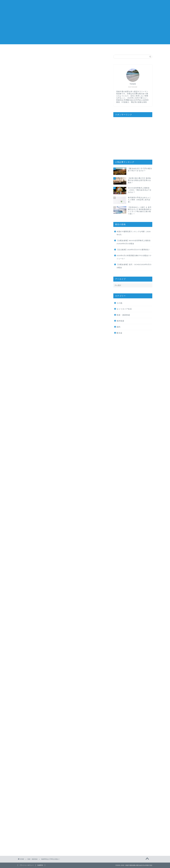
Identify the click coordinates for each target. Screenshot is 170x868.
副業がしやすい (42, 233)
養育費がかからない (44, 227)
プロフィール (58, 49)
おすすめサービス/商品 (112, 49)
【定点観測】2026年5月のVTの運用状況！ (134, 250)
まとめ (37, 242)
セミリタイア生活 (124, 309)
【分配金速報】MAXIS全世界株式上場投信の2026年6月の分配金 (134, 242)
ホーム (31, 49)
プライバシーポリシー (27, 865)
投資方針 (85, 49)
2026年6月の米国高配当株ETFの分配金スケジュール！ (134, 257)
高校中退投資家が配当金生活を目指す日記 (85, 5)
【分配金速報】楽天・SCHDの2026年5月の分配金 (134, 266)
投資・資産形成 (27, 59)
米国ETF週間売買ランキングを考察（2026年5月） (134, 233)
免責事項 (40, 865)
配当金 (119, 333)
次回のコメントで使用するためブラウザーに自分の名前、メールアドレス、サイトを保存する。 (61, 817)
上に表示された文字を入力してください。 (36, 827)
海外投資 (120, 321)
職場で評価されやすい (45, 237)
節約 (119, 327)
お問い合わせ (139, 49)
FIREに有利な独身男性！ (45, 223)
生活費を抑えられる (44, 230)
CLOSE (93, 215)
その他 (119, 303)
